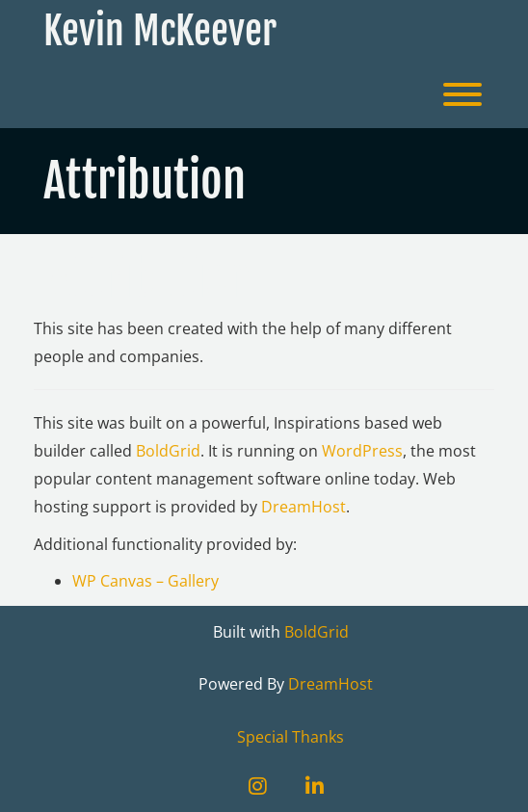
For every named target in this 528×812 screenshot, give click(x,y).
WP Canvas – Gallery (145, 581)
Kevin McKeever (160, 31)
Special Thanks (290, 737)
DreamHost (304, 507)
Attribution (149, 279)
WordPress (362, 451)
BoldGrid (168, 451)
